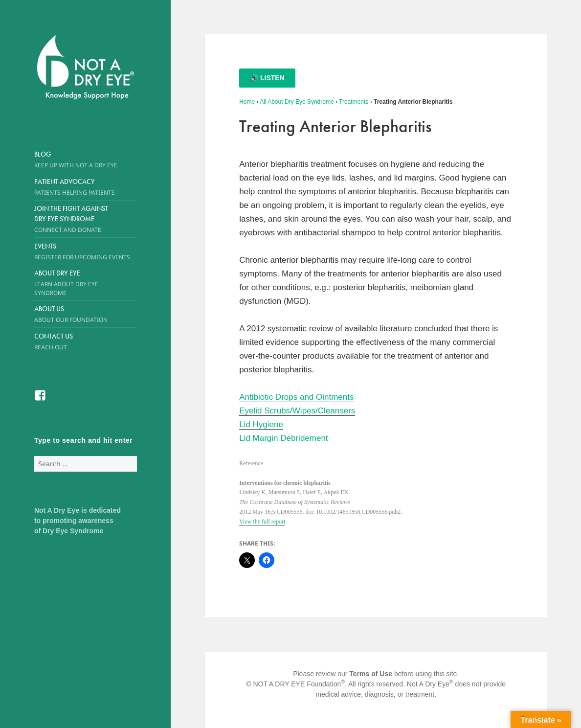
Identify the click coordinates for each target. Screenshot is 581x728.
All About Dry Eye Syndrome (297, 102)
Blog (86, 159)
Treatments (354, 102)
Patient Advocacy (86, 187)
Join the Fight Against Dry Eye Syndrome (77, 219)
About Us (77, 314)
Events (86, 251)
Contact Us (86, 341)
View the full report (262, 522)
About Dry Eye (77, 283)
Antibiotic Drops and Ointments (296, 397)
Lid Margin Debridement (283, 438)
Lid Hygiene (261, 424)
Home (247, 102)
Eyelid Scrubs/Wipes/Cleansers (297, 411)
